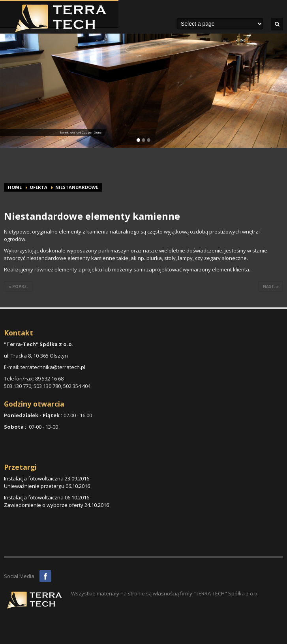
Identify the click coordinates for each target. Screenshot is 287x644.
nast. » (271, 286)
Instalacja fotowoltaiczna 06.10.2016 (47, 497)
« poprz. (18, 286)
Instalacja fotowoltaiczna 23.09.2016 (47, 478)
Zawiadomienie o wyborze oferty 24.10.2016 (56, 505)
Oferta (38, 187)
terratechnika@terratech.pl (53, 367)
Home (15, 187)
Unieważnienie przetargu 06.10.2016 (47, 486)
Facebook (45, 576)
